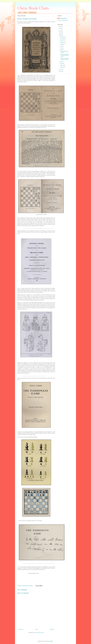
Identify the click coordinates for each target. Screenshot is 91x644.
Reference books (32, 13)
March (62, 64)
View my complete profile (63, 20)
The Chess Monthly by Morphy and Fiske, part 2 (64, 55)
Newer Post (21, 629)
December (62, 37)
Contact (25, 13)
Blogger (51, 641)
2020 (60, 32)
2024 (60, 27)
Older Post (52, 629)
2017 (60, 69)
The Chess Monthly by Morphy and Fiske (64, 59)
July (61, 46)
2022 (60, 28)
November (62, 39)
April (61, 62)
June (61, 48)
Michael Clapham (63, 18)
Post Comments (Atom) (39, 633)
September (63, 43)
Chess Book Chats (33, 8)
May (61, 50)
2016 (60, 71)
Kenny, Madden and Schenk (64, 52)
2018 (60, 36)
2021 (60, 30)
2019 (60, 34)
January (62, 67)
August (62, 44)
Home (20, 13)
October (62, 41)
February (62, 65)
